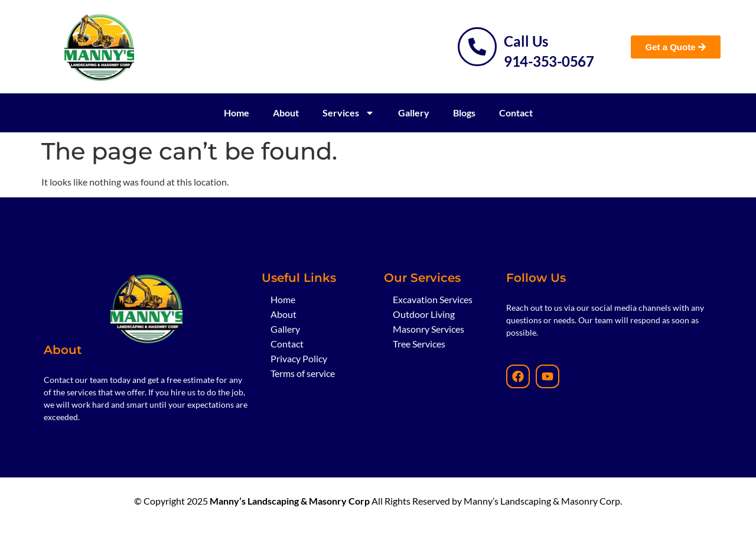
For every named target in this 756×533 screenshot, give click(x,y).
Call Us (526, 41)
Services (348, 113)
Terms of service (303, 373)
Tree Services (419, 344)
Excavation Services (433, 299)
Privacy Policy (299, 358)
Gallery (414, 113)
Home (237, 113)
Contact (516, 113)
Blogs (464, 113)
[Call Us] (477, 47)
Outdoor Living (424, 314)
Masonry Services (428, 329)
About (286, 113)
